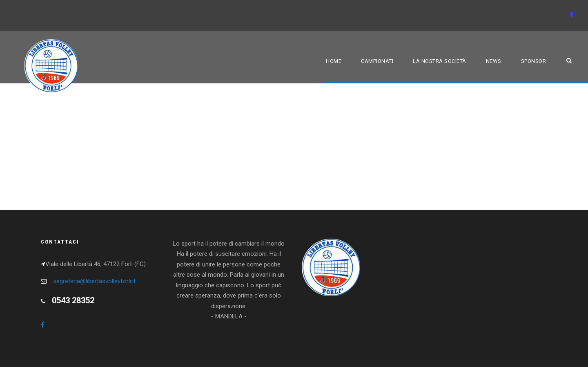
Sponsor (534, 61)
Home (334, 61)
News (494, 61)
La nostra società (440, 61)
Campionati (377, 61)
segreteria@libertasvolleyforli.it (94, 281)
